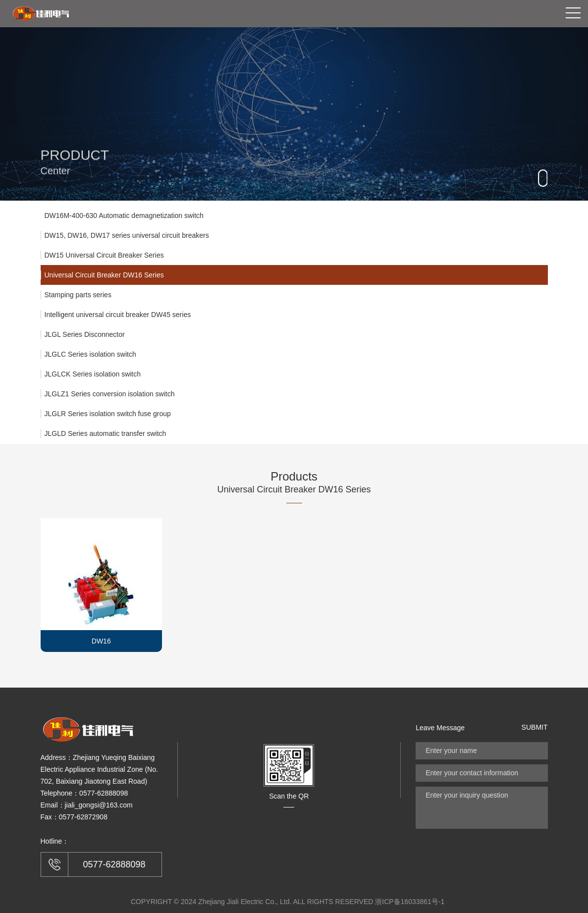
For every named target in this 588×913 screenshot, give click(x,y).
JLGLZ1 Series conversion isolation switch (110, 394)
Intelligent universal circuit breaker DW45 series (118, 315)
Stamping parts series (78, 295)
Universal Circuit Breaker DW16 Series (104, 275)
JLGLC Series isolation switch (90, 354)
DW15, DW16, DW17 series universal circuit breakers (127, 235)
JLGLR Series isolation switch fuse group (108, 414)
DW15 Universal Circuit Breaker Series (104, 255)
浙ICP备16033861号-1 (410, 902)
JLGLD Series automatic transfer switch (106, 433)
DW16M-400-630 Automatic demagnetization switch (124, 215)
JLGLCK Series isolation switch (93, 374)
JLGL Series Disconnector (85, 334)
